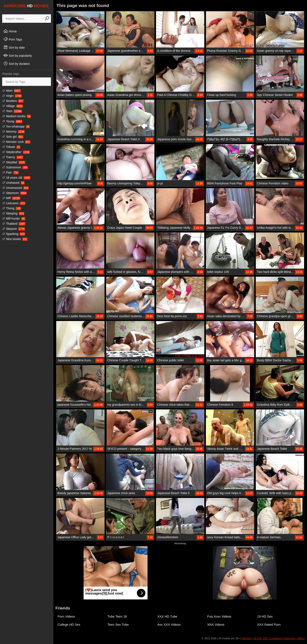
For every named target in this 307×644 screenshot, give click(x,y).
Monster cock (16, 142)
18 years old (16, 178)
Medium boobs (17, 116)
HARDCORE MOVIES (26, 6)
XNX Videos (216, 624)
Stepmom (14, 193)
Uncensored (15, 188)
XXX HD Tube (167, 616)
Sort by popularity (18, 55)
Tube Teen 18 (117, 616)
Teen (12, 111)
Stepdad (14, 162)
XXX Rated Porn (269, 624)
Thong (12, 208)
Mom (12, 91)
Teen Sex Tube (118, 624)
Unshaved (13, 183)
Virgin (12, 96)
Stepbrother (16, 152)
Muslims (13, 101)
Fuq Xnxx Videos (219, 616)
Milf (11, 198)
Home (10, 31)
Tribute (11, 147)
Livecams (14, 203)
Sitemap (246, 638)
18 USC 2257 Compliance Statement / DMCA (279, 638)
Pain (10, 172)
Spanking (14, 234)
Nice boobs (15, 239)
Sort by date (14, 47)
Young (12, 121)
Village (13, 106)
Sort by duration (17, 64)
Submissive (15, 167)
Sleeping (13, 213)
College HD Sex (69, 624)
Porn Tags (13, 39)
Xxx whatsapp (16, 126)
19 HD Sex (265, 616)
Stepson (14, 229)
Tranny (13, 157)
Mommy (13, 132)
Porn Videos (66, 616)
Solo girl (13, 137)
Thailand (14, 224)
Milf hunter (14, 219)
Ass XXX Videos (169, 624)
